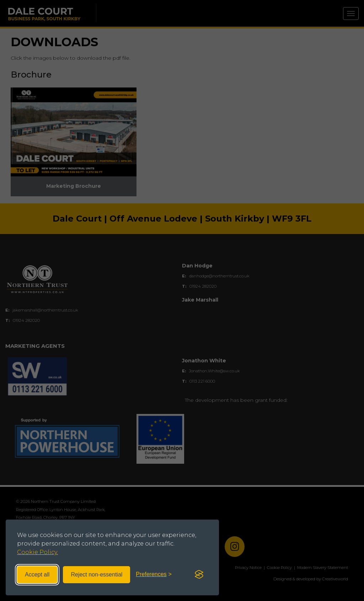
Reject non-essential (97, 575)
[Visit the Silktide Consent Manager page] (199, 575)
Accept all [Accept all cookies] (37, 575)
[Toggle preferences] (154, 575)
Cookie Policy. (38, 552)
